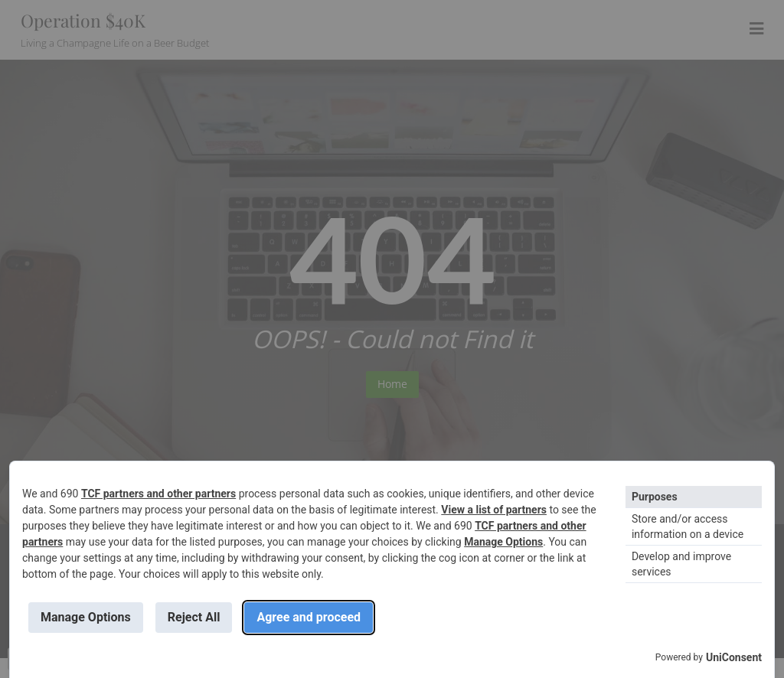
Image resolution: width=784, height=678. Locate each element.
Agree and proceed (309, 617)
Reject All (194, 617)
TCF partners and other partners (158, 494)
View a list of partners (494, 510)
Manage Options (503, 542)
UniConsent (734, 657)
